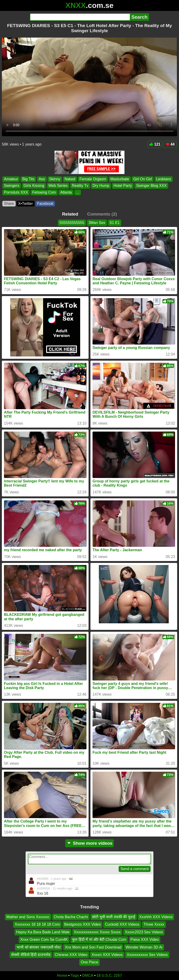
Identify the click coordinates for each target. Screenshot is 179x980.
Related (70, 214)
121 (155, 144)
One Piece (90, 962)
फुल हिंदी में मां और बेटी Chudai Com (99, 940)
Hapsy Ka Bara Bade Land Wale (43, 932)
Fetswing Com (44, 192)
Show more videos (90, 843)
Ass (42, 179)
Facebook (45, 204)
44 (170, 144)
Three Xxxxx (154, 925)
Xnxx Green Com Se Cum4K (44, 940)
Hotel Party (123, 186)
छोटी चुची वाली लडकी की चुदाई (114, 917)
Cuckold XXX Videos (122, 925)
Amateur (11, 179)
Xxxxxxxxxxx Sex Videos (147, 955)
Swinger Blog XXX (151, 186)
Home (62, 975)
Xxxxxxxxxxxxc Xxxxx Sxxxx (97, 932)
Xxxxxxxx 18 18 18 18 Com (37, 925)
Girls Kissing (34, 186)
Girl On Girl (143, 179)
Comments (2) (102, 214)
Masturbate (120, 179)
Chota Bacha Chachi (71, 917)
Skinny (55, 179)
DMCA (88, 975)
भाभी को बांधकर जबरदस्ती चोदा (39, 947)
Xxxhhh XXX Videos (156, 917)
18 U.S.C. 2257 (109, 975)
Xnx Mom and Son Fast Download (93, 947)
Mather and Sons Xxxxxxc (28, 917)
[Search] (80, 17)
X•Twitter (26, 204)
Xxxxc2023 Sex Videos (144, 932)
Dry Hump (101, 186)
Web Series (58, 186)
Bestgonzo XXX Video (82, 925)
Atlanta (66, 192)
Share (9, 204)
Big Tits (28, 179)
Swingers (12, 186)
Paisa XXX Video (145, 940)
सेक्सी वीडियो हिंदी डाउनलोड (31, 955)
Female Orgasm (93, 179)
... (77, 192)
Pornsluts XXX (16, 192)
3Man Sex (97, 223)
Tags (75, 975)
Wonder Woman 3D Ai (144, 947)
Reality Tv (80, 186)
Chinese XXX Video (71, 955)
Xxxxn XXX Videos (107, 955)
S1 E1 (115, 223)
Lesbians (164, 179)
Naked (70, 179)
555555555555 (72, 223)
